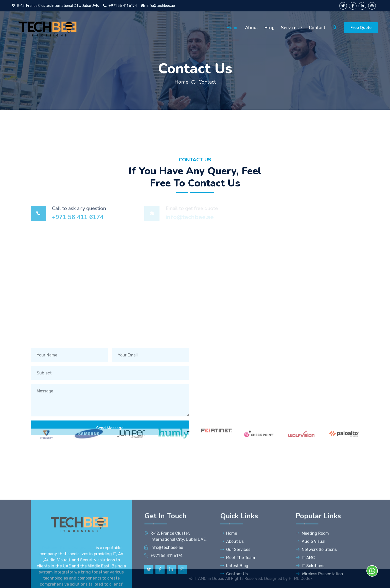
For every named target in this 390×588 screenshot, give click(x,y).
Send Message (110, 436)
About (252, 28)
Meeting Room (312, 580)
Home (233, 28)
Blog (270, 28)
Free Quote (361, 28)
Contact (317, 28)
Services (290, 28)
